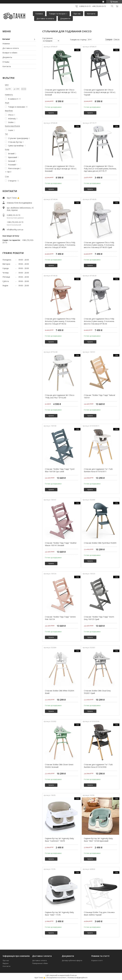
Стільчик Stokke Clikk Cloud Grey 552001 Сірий (97, 692)
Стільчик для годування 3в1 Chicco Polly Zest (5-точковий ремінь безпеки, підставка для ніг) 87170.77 (100, 169)
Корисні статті (97, 960)
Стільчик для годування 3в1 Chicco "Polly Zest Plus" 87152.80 (60, 396)
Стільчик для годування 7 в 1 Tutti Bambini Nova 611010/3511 (98, 470)
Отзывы (6, 62)
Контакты (7, 66)
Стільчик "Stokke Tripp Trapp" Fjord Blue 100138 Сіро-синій (60, 470)
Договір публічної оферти (72, 960)
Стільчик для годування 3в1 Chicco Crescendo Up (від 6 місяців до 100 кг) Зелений (61, 92)
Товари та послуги (57, 14)
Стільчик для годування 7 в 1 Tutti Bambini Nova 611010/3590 (98, 766)
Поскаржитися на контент (56, 978)
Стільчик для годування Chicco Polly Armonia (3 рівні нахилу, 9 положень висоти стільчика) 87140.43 (99, 321)
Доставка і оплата (39, 960)
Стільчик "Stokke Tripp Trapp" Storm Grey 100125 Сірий (99, 618)
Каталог (6, 39)
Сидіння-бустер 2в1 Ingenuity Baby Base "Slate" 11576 (59, 914)
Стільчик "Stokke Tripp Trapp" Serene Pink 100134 (60, 618)
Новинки (6, 44)
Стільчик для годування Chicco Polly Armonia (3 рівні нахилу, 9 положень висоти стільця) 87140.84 (60, 245)
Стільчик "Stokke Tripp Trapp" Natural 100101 (99, 396)
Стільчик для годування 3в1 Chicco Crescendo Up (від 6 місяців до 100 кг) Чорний (100, 92)
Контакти (91, 14)
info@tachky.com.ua (15, 230)
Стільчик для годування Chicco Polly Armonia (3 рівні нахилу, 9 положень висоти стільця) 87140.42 (60, 321)
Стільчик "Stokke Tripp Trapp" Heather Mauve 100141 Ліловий (61, 544)
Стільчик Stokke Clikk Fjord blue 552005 (100, 543)
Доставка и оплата (11, 48)
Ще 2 (9, 172)
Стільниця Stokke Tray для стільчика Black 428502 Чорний (99, 914)
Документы (7, 57)
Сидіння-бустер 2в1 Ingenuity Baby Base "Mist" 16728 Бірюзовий (98, 840)
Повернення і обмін (40, 963)
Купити (51, 113)
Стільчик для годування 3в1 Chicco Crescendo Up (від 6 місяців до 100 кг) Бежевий (61, 169)
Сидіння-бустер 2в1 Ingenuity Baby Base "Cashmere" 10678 (59, 840)
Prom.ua (73, 975)
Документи (65, 18)
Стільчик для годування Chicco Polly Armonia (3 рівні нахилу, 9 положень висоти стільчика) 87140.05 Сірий (99, 245)
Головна (39, 14)
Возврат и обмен (10, 53)
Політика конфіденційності (77, 978)
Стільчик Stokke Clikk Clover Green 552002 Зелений (59, 766)
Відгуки (6, 963)
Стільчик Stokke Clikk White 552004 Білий (59, 692)
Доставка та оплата (45, 18)
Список (117, 39)
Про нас (77, 14)
